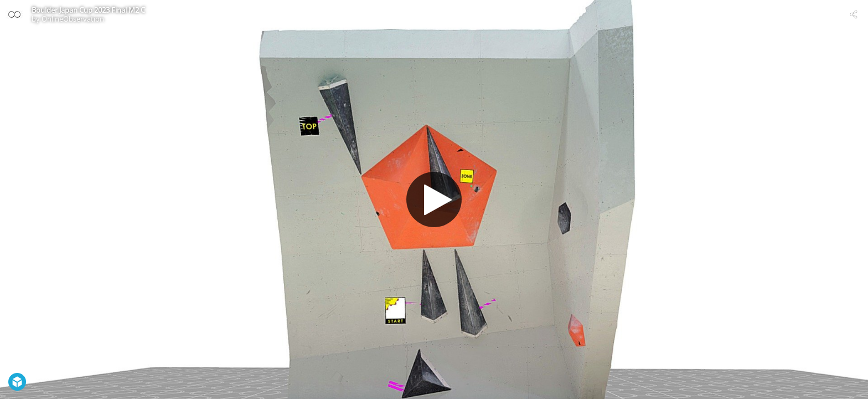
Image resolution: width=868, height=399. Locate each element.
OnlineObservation (73, 19)
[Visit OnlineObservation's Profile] (14, 14)
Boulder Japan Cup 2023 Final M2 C (88, 10)
